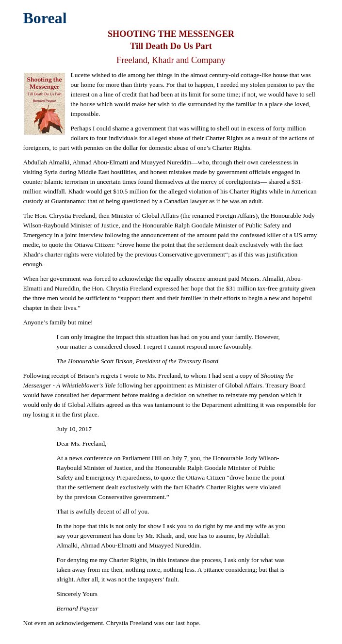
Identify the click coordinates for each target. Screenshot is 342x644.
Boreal (45, 18)
